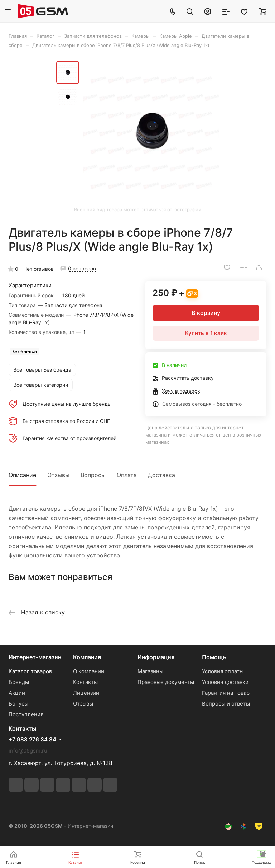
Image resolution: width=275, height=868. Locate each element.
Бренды (19, 682)
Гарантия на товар (226, 693)
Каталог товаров (30, 671)
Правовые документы (166, 682)
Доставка (161, 475)
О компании (89, 671)
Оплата (127, 475)
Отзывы (58, 475)
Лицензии (86, 693)
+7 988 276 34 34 (32, 740)
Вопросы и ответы (226, 704)
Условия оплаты (223, 671)
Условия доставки (225, 682)
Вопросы (93, 475)
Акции (17, 693)
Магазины (150, 671)
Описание (22, 475)
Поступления (26, 714)
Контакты (85, 682)
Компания (87, 657)
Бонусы (18, 704)
